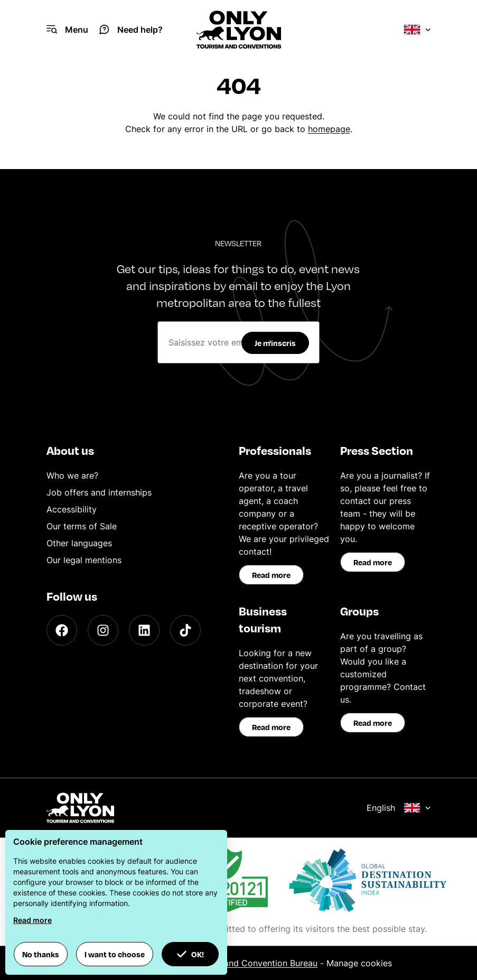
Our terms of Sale (82, 526)
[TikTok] (185, 630)
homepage (329, 129)
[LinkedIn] (144, 630)
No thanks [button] (41, 954)
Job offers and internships (99, 492)
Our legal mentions (84, 560)
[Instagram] (103, 630)
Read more (271, 575)
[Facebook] (62, 630)
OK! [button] (190, 954)
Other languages (79, 543)
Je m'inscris (275, 343)
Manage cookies (359, 963)
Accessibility (72, 509)
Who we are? (72, 475)
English (399, 808)
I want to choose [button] (115, 954)
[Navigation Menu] (67, 30)
